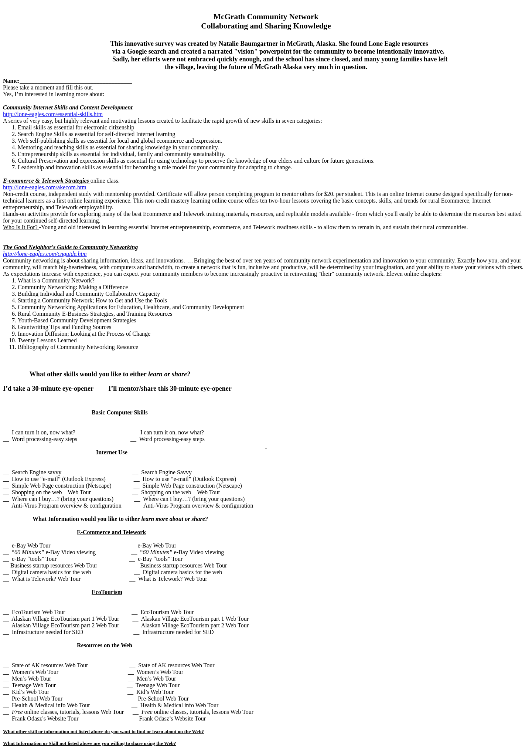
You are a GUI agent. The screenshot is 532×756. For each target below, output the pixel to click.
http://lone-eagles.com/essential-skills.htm (53, 114)
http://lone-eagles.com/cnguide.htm (45, 254)
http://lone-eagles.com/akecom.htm (45, 187)
